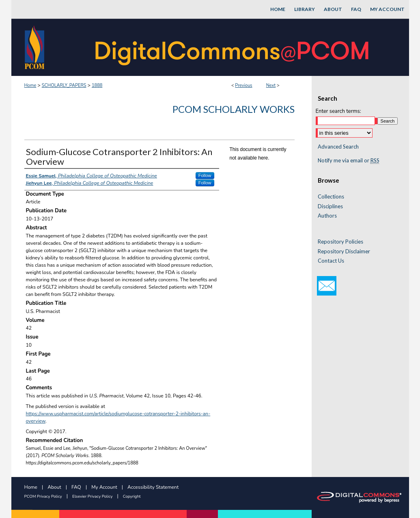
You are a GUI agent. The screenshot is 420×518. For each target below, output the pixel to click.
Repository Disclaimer (344, 251)
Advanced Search (338, 147)
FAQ (76, 487)
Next (271, 85)
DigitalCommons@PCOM (233, 47)
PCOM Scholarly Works (234, 109)
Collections (331, 197)
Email (327, 286)
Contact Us (331, 261)
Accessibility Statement (153, 487)
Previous (243, 85)
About (54, 487)
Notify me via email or (349, 161)
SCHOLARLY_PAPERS (64, 85)
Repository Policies (340, 242)
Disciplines (330, 206)
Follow (205, 175)
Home (30, 85)
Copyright (132, 496)
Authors (327, 216)
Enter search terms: (338, 111)
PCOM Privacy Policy (43, 496)
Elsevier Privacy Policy (92, 496)
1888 (97, 85)
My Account (104, 487)
